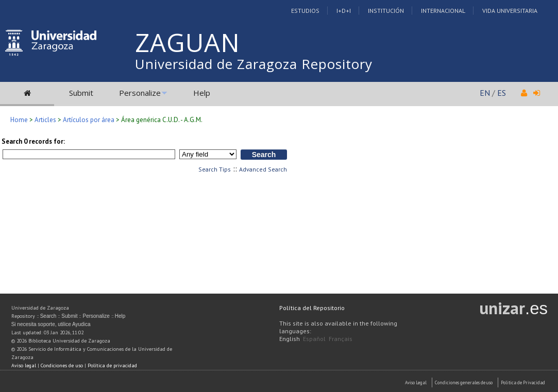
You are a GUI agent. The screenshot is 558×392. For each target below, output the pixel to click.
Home (19, 120)
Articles (45, 120)
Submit (81, 93)
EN (485, 93)
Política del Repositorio (312, 308)
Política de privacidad (112, 365)
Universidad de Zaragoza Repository (254, 64)
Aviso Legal (416, 382)
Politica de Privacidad (523, 382)
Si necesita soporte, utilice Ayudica (51, 324)
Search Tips (215, 169)
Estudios (305, 11)
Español (314, 339)
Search (48, 316)
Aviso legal (24, 365)
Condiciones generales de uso (464, 382)
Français (341, 339)
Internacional (443, 11)
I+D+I (344, 11)
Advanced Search (263, 169)
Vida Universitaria (510, 11)
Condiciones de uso (62, 365)
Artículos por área (89, 120)
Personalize (140, 93)
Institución (386, 11)
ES (502, 93)
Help (202, 93)
